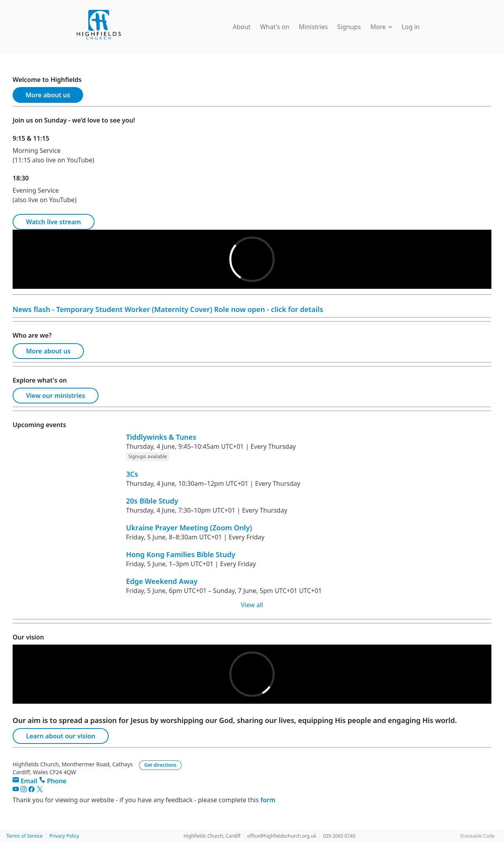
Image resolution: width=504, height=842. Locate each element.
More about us (48, 95)
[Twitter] (40, 790)
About (242, 27)
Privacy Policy (64, 836)
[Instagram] (24, 790)
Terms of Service (24, 836)
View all (252, 605)
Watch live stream (54, 222)
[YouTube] (17, 790)
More (381, 27)
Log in (411, 27)
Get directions (160, 765)
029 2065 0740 (339, 836)
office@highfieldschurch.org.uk (282, 836)
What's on (274, 27)
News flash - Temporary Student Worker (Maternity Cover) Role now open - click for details (168, 309)
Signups (349, 27)
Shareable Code (477, 836)
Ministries (313, 27)
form (268, 800)
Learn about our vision (61, 736)
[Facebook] (32, 790)
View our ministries (56, 396)
